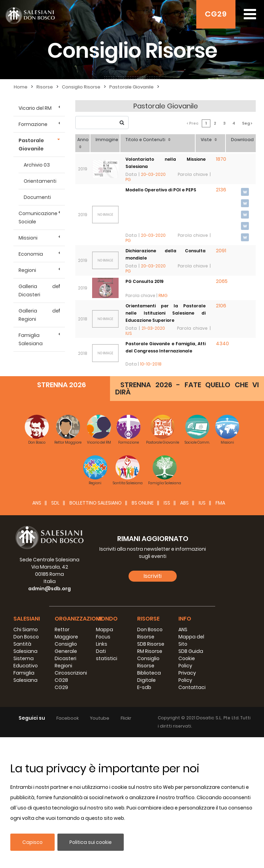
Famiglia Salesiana (31, 339)
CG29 (216, 14)
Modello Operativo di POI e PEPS (161, 190)
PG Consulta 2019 (145, 281)
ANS (37, 634)
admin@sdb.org (49, 719)
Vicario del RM (35, 108)
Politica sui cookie (91, 842)
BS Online (143, 634)
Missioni (28, 238)
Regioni (27, 270)
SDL (55, 634)
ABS (184, 634)
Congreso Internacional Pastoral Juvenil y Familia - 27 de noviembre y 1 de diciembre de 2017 (166, 443)
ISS (167, 634)
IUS (202, 634)
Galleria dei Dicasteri (39, 290)
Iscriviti (153, 707)
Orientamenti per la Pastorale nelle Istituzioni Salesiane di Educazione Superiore (166, 313)
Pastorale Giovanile (31, 145)
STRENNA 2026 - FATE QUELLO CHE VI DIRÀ (187, 519)
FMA (220, 634)
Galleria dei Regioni (39, 315)
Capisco (32, 842)
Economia (31, 254)
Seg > (247, 123)
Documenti (37, 197)
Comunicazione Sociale (38, 218)
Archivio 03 (37, 165)
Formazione (33, 124)
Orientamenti (40, 181)
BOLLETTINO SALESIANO (96, 634)
